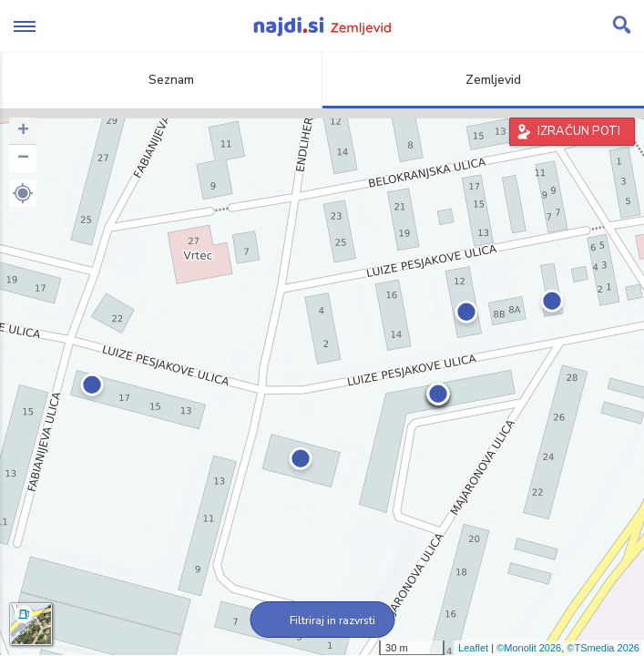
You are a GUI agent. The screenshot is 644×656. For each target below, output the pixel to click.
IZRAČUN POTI (579, 131)
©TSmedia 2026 (603, 648)
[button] (23, 193)
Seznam (161, 80)
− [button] (23, 159)
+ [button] (23, 131)
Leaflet (473, 648)
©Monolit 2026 (529, 648)
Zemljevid (483, 80)
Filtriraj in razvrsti (322, 620)
